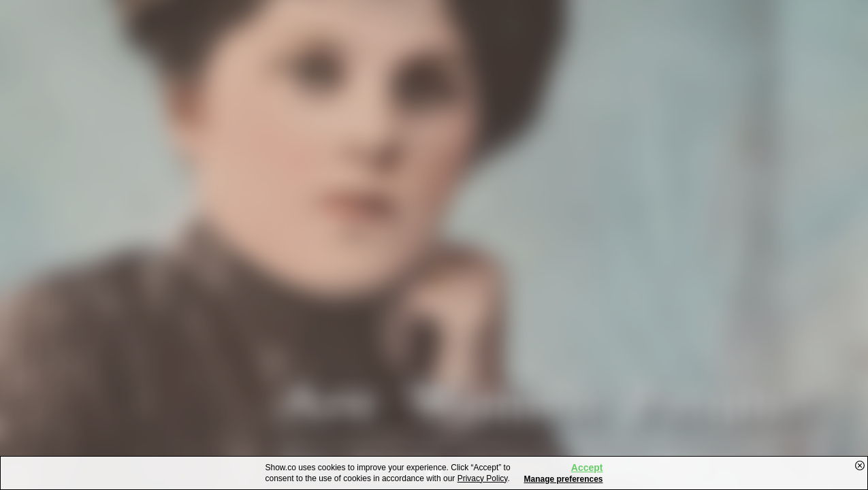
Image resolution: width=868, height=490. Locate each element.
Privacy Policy (483, 478)
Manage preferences (563, 479)
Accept (587, 468)
